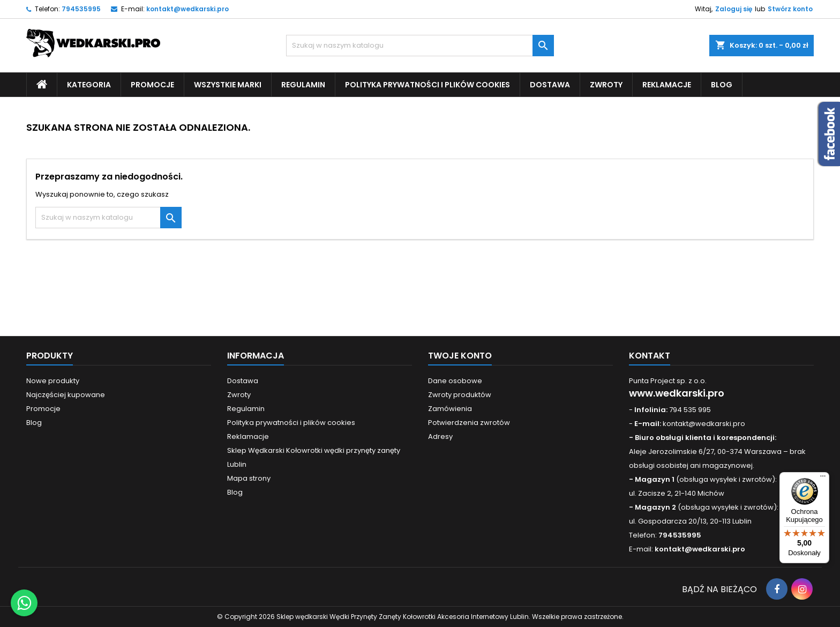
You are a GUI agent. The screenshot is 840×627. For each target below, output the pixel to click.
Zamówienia (450, 409)
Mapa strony (249, 478)
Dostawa (550, 85)
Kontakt (650, 356)
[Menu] (823, 479)
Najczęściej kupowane (66, 395)
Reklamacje (667, 85)
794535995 (81, 9)
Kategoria (89, 85)
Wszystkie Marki (228, 85)
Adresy (440, 436)
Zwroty (606, 85)
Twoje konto (460, 356)
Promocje (152, 85)
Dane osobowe (455, 381)
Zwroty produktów (460, 395)
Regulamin (303, 85)
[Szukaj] (420, 46)
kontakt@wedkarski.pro (187, 9)
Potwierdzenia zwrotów (469, 423)
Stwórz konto (790, 9)
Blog (722, 85)
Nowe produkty (53, 381)
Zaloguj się (734, 9)
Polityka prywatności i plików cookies (427, 85)
